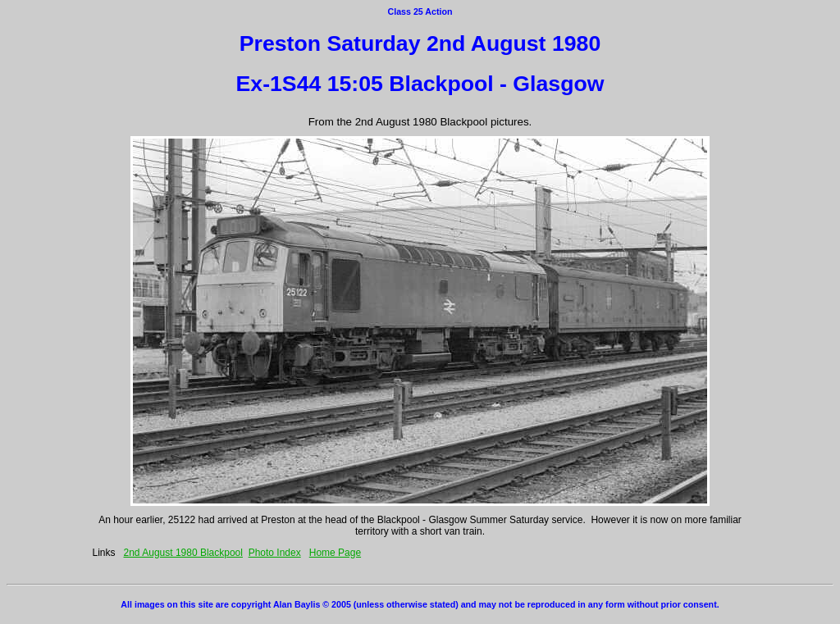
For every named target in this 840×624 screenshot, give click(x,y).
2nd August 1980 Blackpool (183, 553)
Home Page (335, 553)
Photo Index (275, 553)
